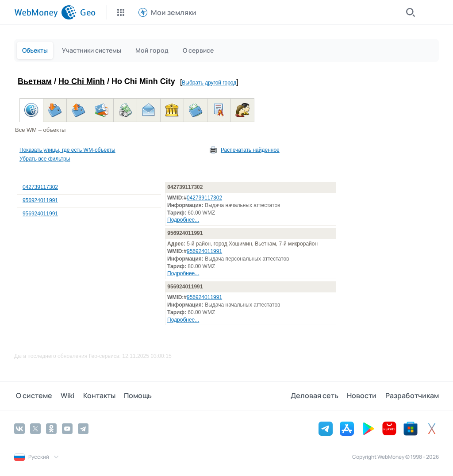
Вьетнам (35, 81)
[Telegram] (83, 428)
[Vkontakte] (19, 428)
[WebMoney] (45, 12)
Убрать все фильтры (45, 159)
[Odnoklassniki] (51, 428)
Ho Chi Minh (82, 81)
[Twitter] (35, 428)
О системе (32, 396)
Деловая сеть (318, 396)
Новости (363, 396)
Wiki (64, 396)
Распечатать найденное (250, 150)
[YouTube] (67, 428)
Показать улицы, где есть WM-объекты (67, 150)
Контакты (94, 396)
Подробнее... (183, 220)
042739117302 (40, 187)
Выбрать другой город (209, 83)
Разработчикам (412, 396)
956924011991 (40, 200)
